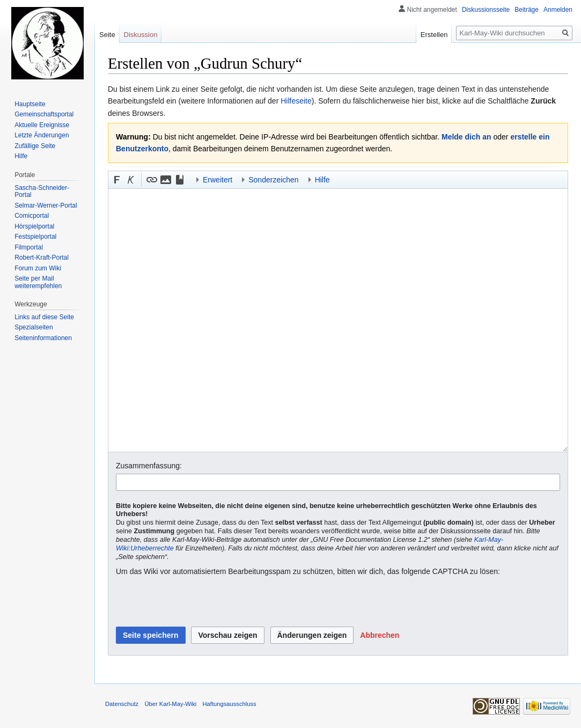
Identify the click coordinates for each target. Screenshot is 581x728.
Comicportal (32, 216)
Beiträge (527, 10)
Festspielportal (35, 237)
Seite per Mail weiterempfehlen (38, 282)
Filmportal (29, 247)
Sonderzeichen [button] (273, 180)
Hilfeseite (296, 101)
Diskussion (141, 35)
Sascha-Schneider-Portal (42, 192)
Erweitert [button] (218, 180)
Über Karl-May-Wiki (170, 704)
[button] (117, 180)
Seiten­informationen (43, 338)
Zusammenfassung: (149, 466)
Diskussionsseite (486, 10)
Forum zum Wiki (38, 268)
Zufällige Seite (35, 146)
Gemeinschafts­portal (44, 114)
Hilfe (21, 156)
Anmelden (558, 10)
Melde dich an (466, 137)
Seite (107, 35)
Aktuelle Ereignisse (42, 125)
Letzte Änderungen (42, 135)
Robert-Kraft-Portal (42, 258)
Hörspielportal (34, 226)
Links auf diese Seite (44, 317)
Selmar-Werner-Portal (46, 205)
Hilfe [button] (322, 180)
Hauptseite (30, 104)
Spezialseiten (34, 327)
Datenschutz (122, 704)
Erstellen (434, 35)
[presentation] (197, 602)
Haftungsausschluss (230, 704)
